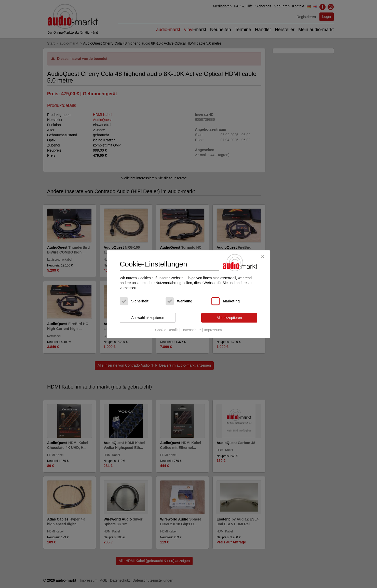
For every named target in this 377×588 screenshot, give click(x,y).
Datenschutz (191, 330)
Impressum (213, 330)
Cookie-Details (167, 330)
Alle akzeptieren (229, 318)
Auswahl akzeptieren (148, 318)
